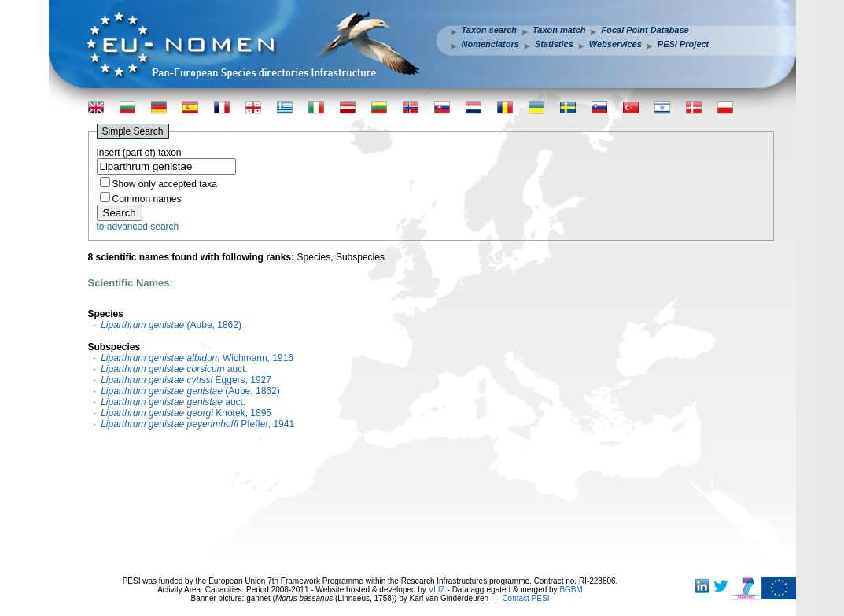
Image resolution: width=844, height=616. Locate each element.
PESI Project (683, 44)
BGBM (571, 590)
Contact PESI (525, 598)
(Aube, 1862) (171, 325)
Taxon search (490, 30)
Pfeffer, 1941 (197, 424)
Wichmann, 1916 (197, 358)
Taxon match (559, 30)
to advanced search (138, 227)
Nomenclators (490, 44)
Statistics (554, 44)
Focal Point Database (645, 30)
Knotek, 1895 (186, 413)
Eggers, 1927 (186, 380)
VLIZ (437, 590)
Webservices (615, 44)
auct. (174, 369)
